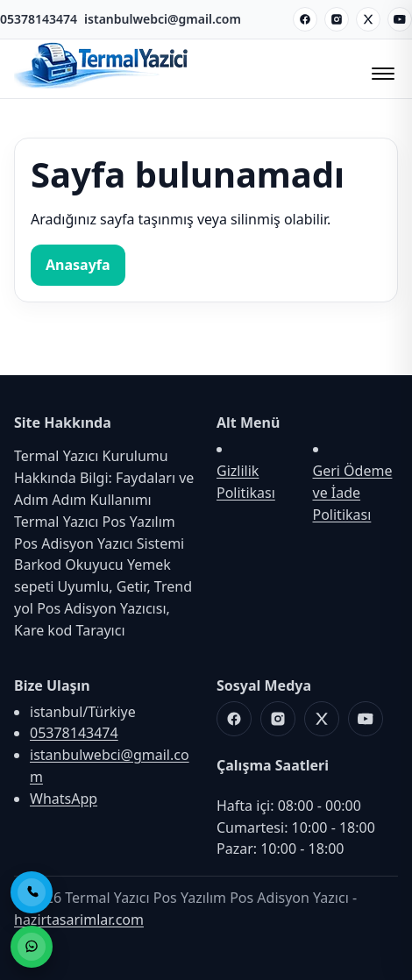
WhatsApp (64, 799)
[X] (368, 19)
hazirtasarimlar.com (79, 920)
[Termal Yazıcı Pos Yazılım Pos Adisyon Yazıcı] (102, 87)
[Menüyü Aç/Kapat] (380, 68)
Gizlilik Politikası (246, 482)
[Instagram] (337, 19)
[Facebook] (305, 19)
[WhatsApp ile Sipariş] (32, 947)
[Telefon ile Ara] (32, 892)
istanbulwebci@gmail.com (163, 19)
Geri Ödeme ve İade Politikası (353, 493)
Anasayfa (78, 265)
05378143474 (39, 19)
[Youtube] (400, 19)
